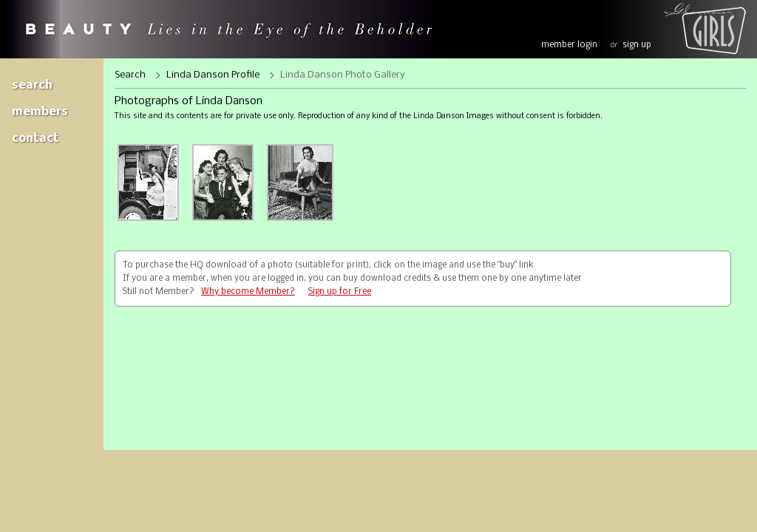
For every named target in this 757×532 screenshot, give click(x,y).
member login (569, 45)
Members (40, 112)
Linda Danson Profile (213, 75)
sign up (637, 45)
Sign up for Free (340, 292)
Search (32, 85)
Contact (35, 139)
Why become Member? (248, 292)
